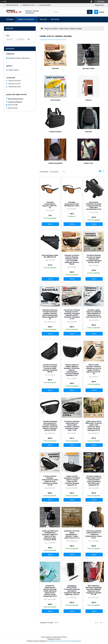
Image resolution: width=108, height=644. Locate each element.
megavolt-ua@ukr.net (15, 102)
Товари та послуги (26, 19)
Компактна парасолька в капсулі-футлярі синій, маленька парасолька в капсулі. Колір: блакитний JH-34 (50, 591)
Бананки (55, 69)
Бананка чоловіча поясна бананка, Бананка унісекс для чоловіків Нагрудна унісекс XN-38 (72, 260)
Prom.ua (64, 637)
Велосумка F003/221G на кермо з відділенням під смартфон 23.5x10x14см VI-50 (94, 206)
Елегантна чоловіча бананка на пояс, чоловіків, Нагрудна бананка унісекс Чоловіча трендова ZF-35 (72, 314)
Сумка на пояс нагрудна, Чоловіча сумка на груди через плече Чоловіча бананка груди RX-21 (72, 481)
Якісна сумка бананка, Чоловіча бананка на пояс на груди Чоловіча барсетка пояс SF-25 (94, 369)
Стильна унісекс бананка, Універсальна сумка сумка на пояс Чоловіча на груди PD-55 (50, 481)
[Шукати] (90, 12)
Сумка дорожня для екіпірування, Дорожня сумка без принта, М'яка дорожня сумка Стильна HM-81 (50, 535)
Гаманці (88, 100)
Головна (10, 19)
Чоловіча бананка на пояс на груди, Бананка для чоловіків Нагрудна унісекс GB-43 (94, 259)
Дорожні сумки (88, 69)
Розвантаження (55, 132)
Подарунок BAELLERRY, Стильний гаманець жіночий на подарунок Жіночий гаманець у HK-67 (72, 590)
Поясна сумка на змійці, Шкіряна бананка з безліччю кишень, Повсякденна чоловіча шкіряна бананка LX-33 (72, 370)
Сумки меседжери (55, 163)
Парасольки (55, 100)
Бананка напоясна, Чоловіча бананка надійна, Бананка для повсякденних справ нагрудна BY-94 (50, 314)
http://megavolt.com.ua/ (16, 99)
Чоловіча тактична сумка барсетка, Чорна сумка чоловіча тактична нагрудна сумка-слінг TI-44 (72, 426)
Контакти (55, 19)
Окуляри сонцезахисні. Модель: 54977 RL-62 (50, 205)
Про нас (43, 19)
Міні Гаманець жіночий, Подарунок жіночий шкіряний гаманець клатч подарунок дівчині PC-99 (94, 590)
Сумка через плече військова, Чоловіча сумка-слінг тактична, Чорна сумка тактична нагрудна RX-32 (94, 426)
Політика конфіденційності (73, 641)
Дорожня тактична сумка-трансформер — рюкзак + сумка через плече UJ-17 (72, 534)
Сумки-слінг (88, 163)
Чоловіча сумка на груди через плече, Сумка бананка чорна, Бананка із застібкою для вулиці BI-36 (94, 481)
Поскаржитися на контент (56, 641)
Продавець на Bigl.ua (54, 639)
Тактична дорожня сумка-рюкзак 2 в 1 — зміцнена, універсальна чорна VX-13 (94, 534)
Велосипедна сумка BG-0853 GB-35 (50, 256)
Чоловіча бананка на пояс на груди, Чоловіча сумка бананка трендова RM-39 (50, 368)
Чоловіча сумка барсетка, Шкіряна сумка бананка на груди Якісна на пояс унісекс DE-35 (94, 313)
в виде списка (103, 172)
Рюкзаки (88, 132)
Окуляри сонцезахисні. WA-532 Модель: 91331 (72, 204)
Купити (50, 224)
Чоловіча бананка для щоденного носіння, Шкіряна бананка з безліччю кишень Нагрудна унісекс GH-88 (50, 426)
